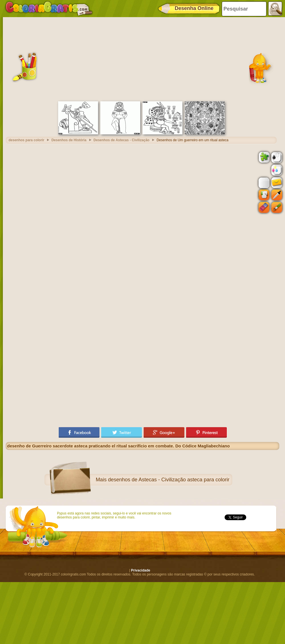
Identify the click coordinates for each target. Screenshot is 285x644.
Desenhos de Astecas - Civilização (121, 140)
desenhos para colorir (26, 140)
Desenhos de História (69, 140)
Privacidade (141, 570)
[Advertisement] (142, 58)
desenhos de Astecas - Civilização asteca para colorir (169, 480)
